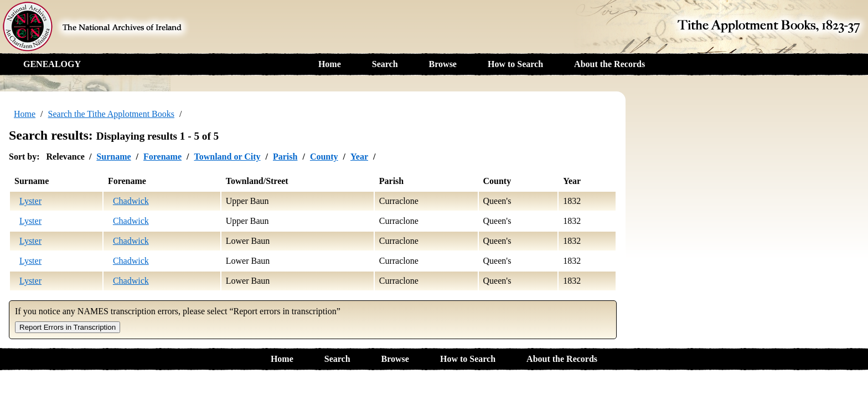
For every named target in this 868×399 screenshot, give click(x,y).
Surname (113, 157)
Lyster (30, 201)
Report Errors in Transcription (68, 327)
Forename (162, 157)
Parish (285, 157)
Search (385, 64)
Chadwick (131, 201)
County (324, 157)
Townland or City (227, 157)
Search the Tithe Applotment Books (111, 114)
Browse (443, 64)
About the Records (609, 64)
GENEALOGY (52, 64)
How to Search (515, 64)
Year (359, 157)
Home (330, 64)
